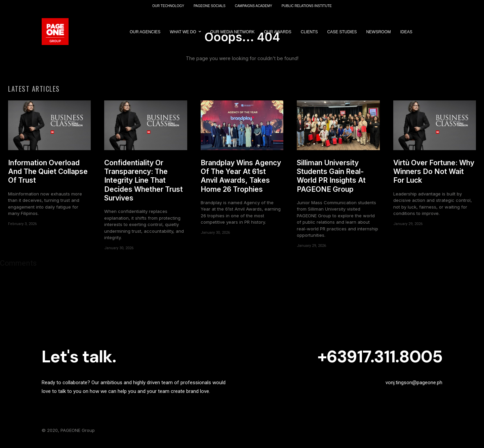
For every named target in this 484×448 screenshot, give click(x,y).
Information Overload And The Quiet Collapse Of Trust (48, 175)
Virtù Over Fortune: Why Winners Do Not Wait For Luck (434, 175)
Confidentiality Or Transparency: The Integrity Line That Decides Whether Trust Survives (144, 184)
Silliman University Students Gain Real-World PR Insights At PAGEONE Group (331, 179)
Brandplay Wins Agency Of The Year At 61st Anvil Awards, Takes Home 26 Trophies (241, 179)
